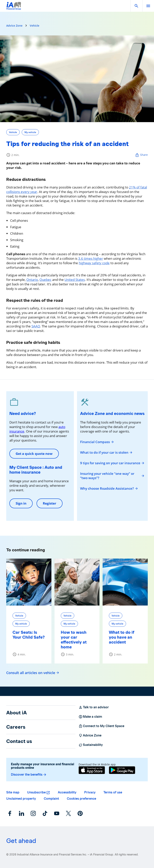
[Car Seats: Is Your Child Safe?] (29, 582)
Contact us (19, 741)
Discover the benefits (29, 775)
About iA (17, 713)
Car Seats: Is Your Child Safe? (29, 635)
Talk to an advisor (94, 707)
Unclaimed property (21, 799)
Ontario (32, 280)
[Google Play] (122, 771)
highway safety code (94, 263)
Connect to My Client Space (101, 726)
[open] (148, 6)
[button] (136, 6)
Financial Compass (97, 442)
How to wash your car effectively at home (74, 640)
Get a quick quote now (34, 454)
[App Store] (92, 771)
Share (141, 155)
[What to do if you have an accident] (125, 582)
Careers (16, 727)
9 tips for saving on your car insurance (112, 463)
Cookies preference (81, 799)
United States (75, 280)
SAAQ (36, 326)
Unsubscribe (36, 792)
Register (50, 503)
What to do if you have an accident (122, 637)
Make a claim (90, 717)
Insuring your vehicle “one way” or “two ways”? (112, 476)
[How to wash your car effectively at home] (77, 582)
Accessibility (67, 792)
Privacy (90, 792)
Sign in (21, 503)
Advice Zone (14, 26)
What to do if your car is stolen (106, 452)
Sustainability (91, 745)
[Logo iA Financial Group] (14, 8)
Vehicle (34, 26)
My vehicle (30, 132)
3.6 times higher (91, 258)
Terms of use (113, 792)
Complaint (51, 799)
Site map (13, 792)
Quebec (45, 280)
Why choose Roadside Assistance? (109, 489)
